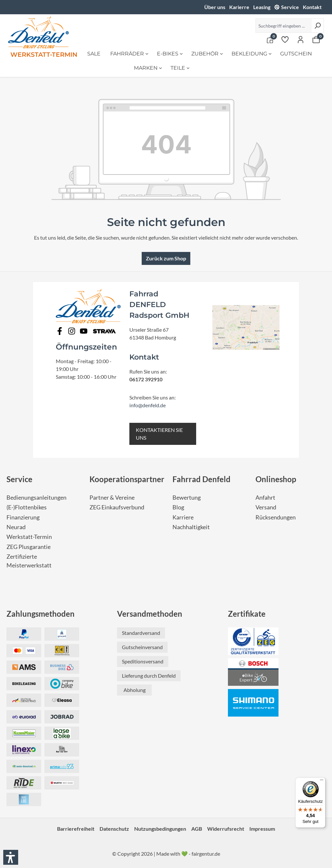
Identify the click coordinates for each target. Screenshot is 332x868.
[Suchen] (318, 26)
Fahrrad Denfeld (202, 479)
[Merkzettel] (285, 39)
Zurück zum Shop (166, 258)
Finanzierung (23, 517)
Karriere (183, 517)
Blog (178, 507)
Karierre (239, 7)
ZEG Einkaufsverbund (117, 507)
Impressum (262, 829)
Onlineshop (276, 479)
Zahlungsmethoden (41, 614)
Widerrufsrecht (226, 829)
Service (290, 7)
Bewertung (187, 498)
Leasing (262, 7)
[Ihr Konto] (301, 39)
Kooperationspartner (127, 479)
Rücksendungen (276, 517)
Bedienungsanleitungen (36, 498)
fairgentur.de (206, 854)
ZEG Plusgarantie (29, 547)
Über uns (215, 7)
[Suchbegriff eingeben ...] (284, 26)
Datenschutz (114, 829)
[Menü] (322, 781)
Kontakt (312, 7)
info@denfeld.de (148, 405)
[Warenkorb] (316, 39)
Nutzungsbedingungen (160, 829)
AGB (197, 829)
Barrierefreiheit (76, 829)
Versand (266, 507)
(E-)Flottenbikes (27, 507)
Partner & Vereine (112, 498)
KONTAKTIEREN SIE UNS (159, 434)
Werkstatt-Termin (29, 537)
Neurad (16, 527)
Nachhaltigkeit (191, 527)
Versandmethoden (150, 614)
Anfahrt (265, 498)
